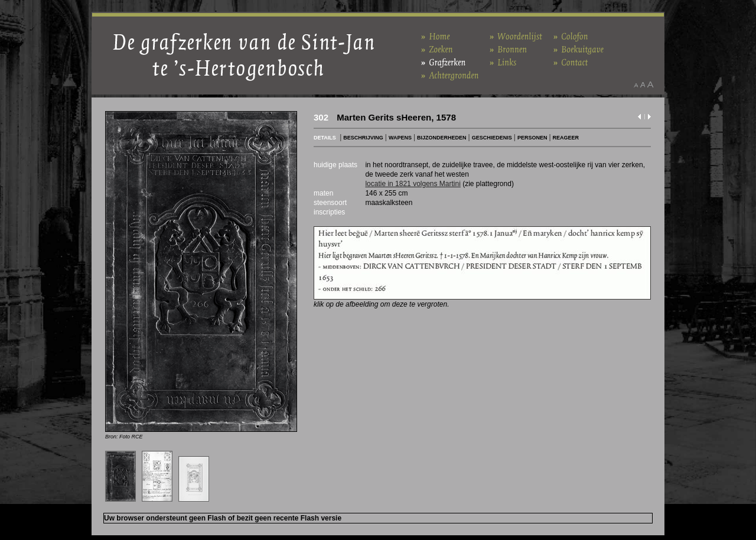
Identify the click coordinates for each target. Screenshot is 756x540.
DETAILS (325, 138)
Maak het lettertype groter (651, 84)
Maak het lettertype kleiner (636, 84)
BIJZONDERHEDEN (442, 138)
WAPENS (400, 138)
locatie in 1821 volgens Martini (413, 184)
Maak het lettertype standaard (643, 84)
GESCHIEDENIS (492, 138)
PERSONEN (532, 138)
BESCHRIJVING (363, 138)
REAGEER (566, 138)
